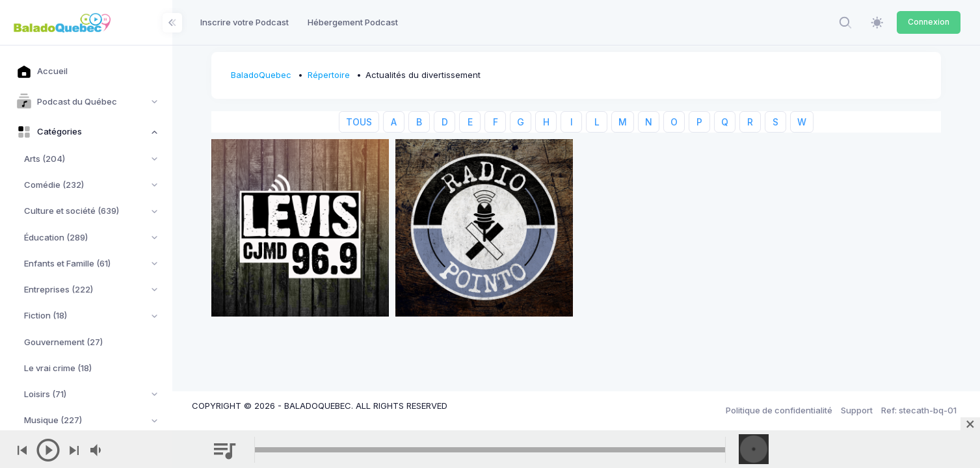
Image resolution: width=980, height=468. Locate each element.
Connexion (929, 22)
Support (857, 410)
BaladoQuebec (261, 75)
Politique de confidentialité (779, 410)
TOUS (359, 122)
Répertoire (329, 75)
